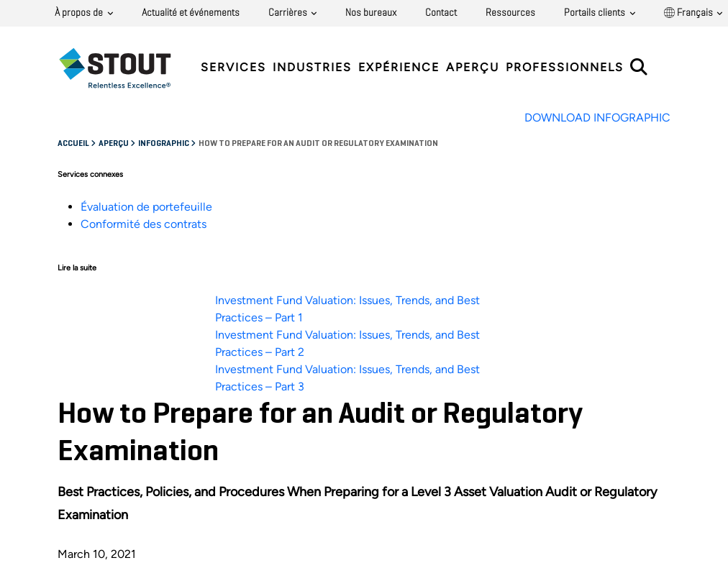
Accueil (74, 144)
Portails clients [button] (596, 13)
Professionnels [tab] (565, 67)
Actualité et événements (191, 13)
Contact (441, 13)
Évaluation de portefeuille (146, 207)
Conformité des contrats (144, 224)
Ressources (510, 13)
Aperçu (114, 144)
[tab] (126, 68)
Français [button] (690, 13)
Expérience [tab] (399, 67)
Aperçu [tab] (473, 67)
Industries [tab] (312, 67)
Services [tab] (233, 67)
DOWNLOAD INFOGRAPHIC (597, 118)
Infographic (164, 144)
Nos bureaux (371, 13)
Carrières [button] (289, 13)
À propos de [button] (80, 13)
